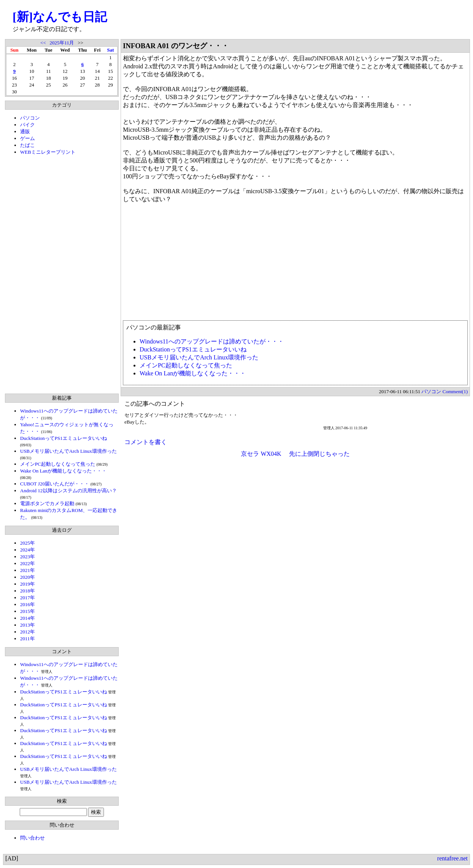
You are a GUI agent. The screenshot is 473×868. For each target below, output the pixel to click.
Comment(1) (455, 391)
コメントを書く (146, 442)
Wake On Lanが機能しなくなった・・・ (63, 471)
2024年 (27, 550)
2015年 (27, 611)
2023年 (27, 557)
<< (43, 43)
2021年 (27, 570)
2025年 (27, 543)
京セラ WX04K (261, 454)
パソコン (30, 118)
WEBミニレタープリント (48, 152)
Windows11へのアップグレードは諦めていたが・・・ (212, 341)
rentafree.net (453, 858)
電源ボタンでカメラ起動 (47, 503)
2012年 (27, 632)
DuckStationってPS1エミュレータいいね (64, 438)
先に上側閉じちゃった (319, 454)
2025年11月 (62, 43)
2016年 (27, 604)
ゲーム (27, 138)
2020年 (27, 577)
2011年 (27, 639)
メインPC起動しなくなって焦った (58, 464)
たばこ (27, 145)
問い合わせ (32, 838)
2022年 (27, 563)
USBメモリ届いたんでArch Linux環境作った (68, 451)
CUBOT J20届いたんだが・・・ (55, 484)
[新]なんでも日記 (60, 17)
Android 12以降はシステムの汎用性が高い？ (68, 491)
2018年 (27, 591)
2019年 (27, 584)
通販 (25, 132)
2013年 (27, 625)
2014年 (27, 618)
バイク (27, 125)
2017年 (27, 598)
